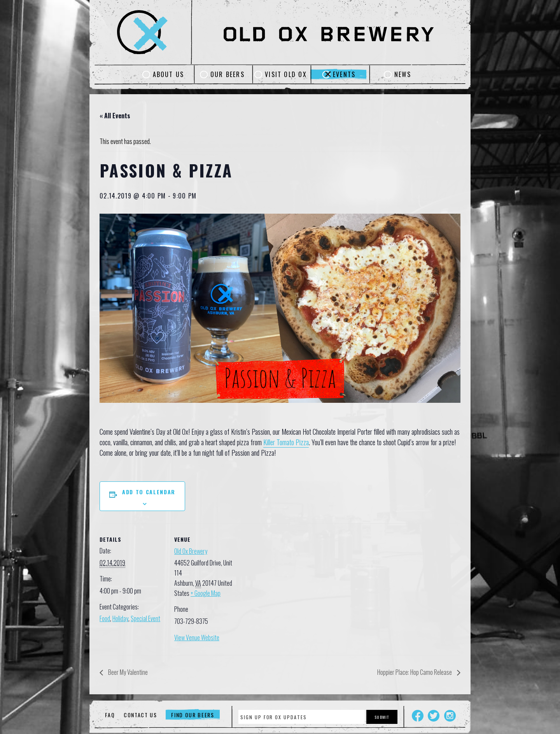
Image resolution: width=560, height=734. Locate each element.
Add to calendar (149, 492)
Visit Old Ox (286, 74)
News (403, 74)
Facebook (418, 716)
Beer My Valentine (127, 672)
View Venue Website (197, 637)
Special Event (145, 618)
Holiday (120, 618)
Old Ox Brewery (191, 551)
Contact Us (140, 715)
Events (344, 74)
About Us (169, 74)
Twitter (434, 716)
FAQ (110, 715)
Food (105, 618)
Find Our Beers (193, 715)
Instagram (450, 716)
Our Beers (227, 74)
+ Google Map (206, 593)
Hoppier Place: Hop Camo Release (415, 672)
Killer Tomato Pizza (286, 442)
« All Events (115, 116)
